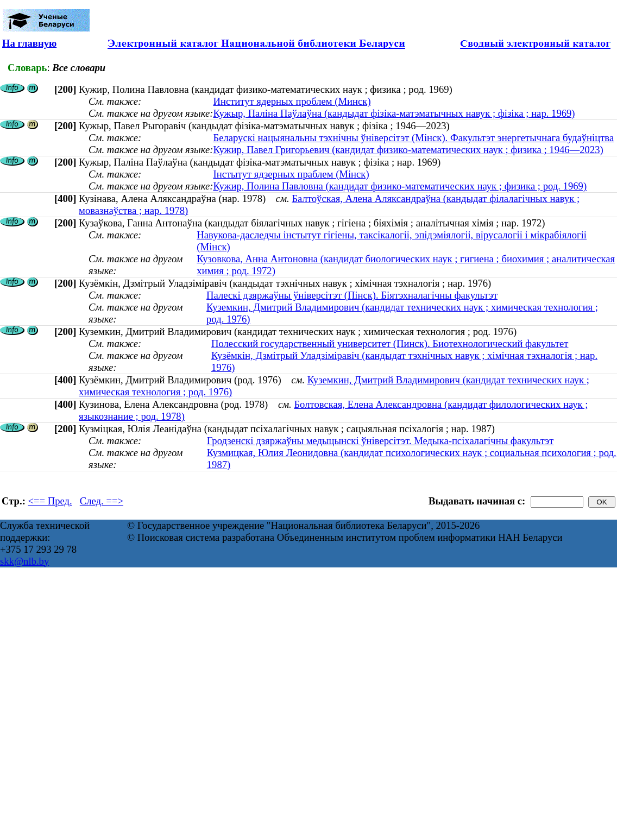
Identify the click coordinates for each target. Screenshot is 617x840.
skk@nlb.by (24, 561)
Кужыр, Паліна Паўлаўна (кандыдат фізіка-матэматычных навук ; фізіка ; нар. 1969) (394, 113)
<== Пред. (50, 501)
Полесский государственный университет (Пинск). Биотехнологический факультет (390, 343)
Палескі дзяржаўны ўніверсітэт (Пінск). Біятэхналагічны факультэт (352, 295)
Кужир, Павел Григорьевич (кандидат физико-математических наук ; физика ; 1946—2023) (408, 150)
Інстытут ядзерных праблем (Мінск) (291, 174)
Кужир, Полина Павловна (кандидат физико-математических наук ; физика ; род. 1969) (400, 186)
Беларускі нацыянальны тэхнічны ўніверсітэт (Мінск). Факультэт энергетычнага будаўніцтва (413, 138)
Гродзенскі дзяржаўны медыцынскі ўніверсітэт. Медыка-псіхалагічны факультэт (380, 441)
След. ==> (102, 501)
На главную (29, 43)
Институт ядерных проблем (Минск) (292, 101)
